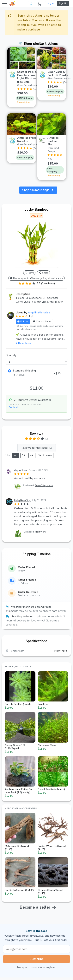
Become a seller (35, 907)
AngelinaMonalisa (39, 313)
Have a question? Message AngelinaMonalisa (36, 278)
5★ (24, 455)
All (16, 455)
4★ (32, 455)
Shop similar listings (38, 190)
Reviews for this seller (37, 448)
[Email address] (36, 949)
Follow (23, 322)
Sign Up (63, 3)
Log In (50, 3)
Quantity (11, 355)
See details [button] (14, 407)
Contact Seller (42, 322)
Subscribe (37, 959)
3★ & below (45, 455)
